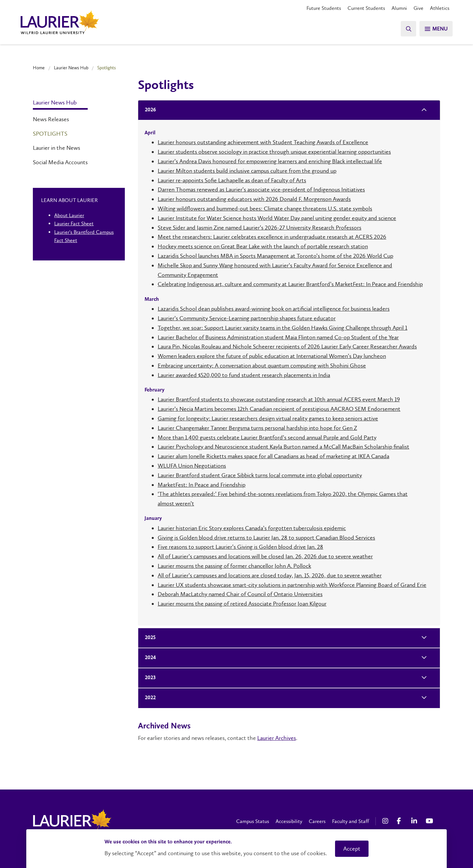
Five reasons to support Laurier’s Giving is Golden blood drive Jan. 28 (240, 547)
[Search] (407, 29)
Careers (317, 821)
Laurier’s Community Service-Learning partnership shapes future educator (247, 318)
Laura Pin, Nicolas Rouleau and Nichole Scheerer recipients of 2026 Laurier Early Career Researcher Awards (287, 346)
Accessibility (289, 821)
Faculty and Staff (350, 821)
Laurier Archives (277, 738)
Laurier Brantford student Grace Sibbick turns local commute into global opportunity (260, 475)
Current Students (366, 8)
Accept (352, 849)
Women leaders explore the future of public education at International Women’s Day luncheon (272, 356)
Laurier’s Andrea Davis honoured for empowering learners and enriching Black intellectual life (270, 161)
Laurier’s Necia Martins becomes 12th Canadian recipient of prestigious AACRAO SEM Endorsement (279, 409)
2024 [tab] (148, 658)
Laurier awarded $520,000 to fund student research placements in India (244, 375)
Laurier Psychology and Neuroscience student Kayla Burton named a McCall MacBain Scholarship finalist (283, 447)
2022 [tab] (148, 698)
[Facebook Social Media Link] (401, 821)
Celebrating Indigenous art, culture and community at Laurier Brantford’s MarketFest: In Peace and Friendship (290, 284)
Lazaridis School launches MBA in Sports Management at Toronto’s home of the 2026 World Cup (275, 256)
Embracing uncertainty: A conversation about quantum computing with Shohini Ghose (262, 366)
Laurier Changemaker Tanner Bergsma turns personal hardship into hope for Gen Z (257, 428)
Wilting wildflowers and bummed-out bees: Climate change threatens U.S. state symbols (265, 209)
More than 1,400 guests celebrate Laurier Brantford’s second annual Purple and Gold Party (267, 437)
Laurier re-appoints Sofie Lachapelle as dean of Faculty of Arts (232, 180)
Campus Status (253, 821)
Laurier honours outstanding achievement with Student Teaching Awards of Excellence (263, 142)
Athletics (440, 8)
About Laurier (69, 215)
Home (39, 68)
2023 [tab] (148, 678)
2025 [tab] (148, 638)
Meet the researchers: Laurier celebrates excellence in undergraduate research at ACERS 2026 (272, 237)
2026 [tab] (148, 110)
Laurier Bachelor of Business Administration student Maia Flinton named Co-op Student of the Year (278, 337)
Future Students (324, 8)
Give (418, 8)
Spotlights (50, 134)
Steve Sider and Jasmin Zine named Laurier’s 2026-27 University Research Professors (259, 228)
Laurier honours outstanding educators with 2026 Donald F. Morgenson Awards (254, 199)
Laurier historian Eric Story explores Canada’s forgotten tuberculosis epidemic (252, 528)
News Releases (51, 119)
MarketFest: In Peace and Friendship (202, 485)
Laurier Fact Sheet (74, 223)
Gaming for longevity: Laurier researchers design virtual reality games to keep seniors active (268, 418)
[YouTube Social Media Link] (430, 821)
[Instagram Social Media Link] (386, 821)
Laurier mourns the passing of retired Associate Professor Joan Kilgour (242, 604)
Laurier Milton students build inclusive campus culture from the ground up (247, 171)
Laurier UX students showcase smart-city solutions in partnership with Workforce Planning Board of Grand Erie (292, 585)
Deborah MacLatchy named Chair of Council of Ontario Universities (240, 594)
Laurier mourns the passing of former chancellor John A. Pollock (234, 566)
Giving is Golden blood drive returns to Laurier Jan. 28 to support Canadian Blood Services (266, 538)
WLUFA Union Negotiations (192, 466)
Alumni (399, 8)
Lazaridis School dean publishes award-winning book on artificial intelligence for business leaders (274, 309)
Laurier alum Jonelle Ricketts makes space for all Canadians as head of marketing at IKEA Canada (273, 456)
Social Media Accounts (60, 162)
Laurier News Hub (71, 68)
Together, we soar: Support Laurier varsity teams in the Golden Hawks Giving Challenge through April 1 (282, 328)
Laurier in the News (56, 148)
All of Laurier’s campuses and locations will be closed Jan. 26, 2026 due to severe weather (265, 556)
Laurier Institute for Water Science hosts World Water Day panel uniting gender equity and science (277, 218)
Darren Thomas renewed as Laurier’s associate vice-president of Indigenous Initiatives (261, 189)
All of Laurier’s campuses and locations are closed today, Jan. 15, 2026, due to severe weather (270, 575)
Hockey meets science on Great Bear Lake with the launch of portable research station (263, 246)
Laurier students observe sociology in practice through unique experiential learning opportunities (274, 152)
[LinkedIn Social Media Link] (415, 821)
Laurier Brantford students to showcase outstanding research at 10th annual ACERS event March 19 (279, 399)
